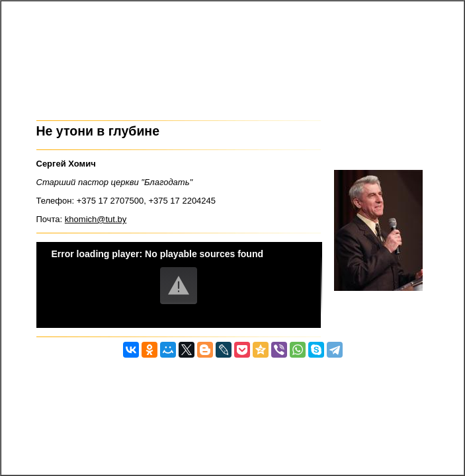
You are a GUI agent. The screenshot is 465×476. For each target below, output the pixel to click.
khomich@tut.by (96, 219)
